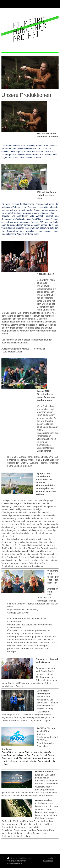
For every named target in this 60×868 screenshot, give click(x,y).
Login (50, 858)
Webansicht (48, 861)
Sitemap (27, 858)
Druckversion (15, 858)
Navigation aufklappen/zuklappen (30, 4)
